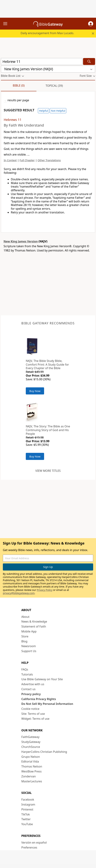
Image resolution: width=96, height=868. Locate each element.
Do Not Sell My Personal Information (47, 704)
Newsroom (29, 646)
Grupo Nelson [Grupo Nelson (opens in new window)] (31, 757)
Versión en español (34, 843)
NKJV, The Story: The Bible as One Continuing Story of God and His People (48, 430)
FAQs (25, 669)
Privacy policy (31, 694)
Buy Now (35, 391)
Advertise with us (33, 684)
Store (25, 636)
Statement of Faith (34, 626)
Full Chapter (27, 160)
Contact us (28, 689)
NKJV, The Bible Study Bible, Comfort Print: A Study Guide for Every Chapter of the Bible (47, 365)
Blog (24, 641)
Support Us (29, 651)
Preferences (29, 847)
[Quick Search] (42, 61)
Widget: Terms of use (35, 719)
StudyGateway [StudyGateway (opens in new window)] (31, 742)
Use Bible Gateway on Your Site (42, 679)
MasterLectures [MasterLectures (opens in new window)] (32, 781)
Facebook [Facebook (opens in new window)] (28, 800)
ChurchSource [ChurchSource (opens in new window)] (31, 747)
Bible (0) (19, 85)
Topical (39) (54, 86)
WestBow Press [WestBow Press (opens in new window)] (31, 771)
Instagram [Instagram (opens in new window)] (28, 804)
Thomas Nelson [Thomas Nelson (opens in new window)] (32, 766)
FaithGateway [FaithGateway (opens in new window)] (30, 737)
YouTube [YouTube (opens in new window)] (27, 824)
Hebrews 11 (13, 120)
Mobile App (29, 631)
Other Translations (49, 160)
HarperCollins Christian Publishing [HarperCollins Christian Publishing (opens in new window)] (44, 752)
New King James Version (21, 241)
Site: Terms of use (33, 714)
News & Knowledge (34, 621)
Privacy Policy (45, 590)
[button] (91, 24)
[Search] (89, 61)
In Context (10, 160)
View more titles (48, 471)
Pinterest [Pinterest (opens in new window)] (27, 809)
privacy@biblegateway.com (19, 593)
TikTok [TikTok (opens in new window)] (26, 814)
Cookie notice (30, 709)
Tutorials (27, 674)
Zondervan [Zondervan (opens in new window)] (29, 776)
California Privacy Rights (39, 699)
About (25, 617)
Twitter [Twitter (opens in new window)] (26, 819)
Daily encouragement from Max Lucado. (47, 33)
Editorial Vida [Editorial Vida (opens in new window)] (30, 761)
